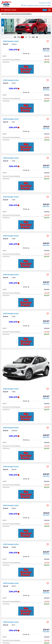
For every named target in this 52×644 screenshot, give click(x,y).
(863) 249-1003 (45, 3)
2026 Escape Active (11, 41)
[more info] (26, 39)
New (3, 23)
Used (3, 30)
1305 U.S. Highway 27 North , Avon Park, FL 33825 (36, 5)
